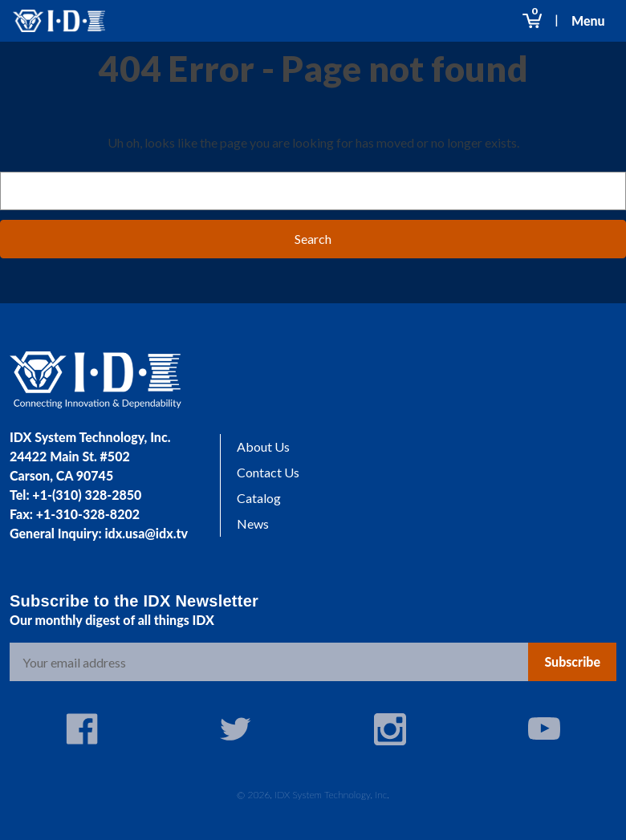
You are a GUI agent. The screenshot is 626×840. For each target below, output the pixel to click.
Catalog (259, 498)
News (253, 523)
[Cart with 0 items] (532, 21)
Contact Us (268, 472)
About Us (263, 446)
